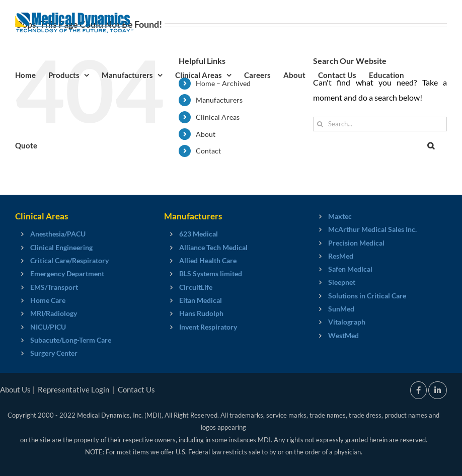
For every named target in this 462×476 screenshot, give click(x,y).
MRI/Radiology (54, 313)
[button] (431, 145)
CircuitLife (196, 287)
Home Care (48, 300)
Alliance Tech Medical (213, 247)
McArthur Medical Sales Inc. (372, 229)
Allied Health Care (208, 260)
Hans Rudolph (201, 313)
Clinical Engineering (61, 247)
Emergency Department (67, 273)
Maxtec (340, 216)
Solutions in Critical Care (367, 296)
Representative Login (73, 389)
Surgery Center (54, 353)
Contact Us (136, 389)
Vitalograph (347, 322)
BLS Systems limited (211, 273)
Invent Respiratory (208, 327)
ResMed (341, 256)
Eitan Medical (201, 300)
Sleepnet (342, 282)
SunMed (341, 309)
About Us (15, 389)
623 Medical (199, 234)
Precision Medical (356, 243)
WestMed (343, 335)
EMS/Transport (54, 287)
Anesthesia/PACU (58, 234)
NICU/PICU (48, 327)
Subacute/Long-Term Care (71, 340)
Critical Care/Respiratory (69, 260)
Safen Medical (350, 269)
